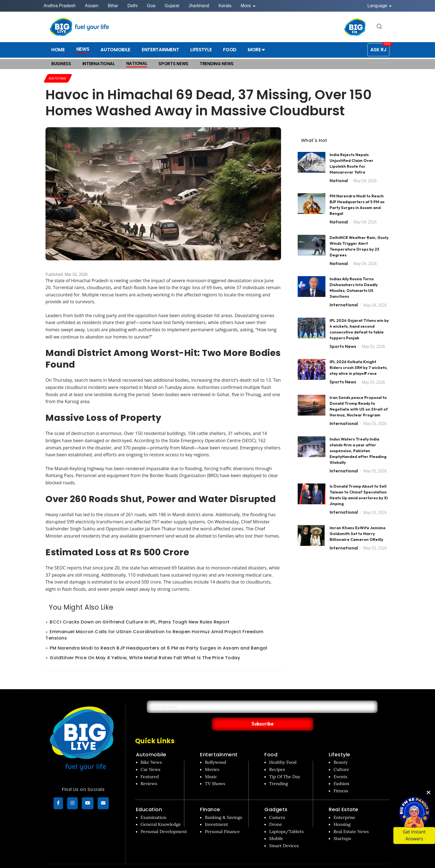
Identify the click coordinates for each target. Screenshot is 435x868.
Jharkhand (199, 6)
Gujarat (172, 6)
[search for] (379, 27)
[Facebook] (58, 804)
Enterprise (344, 806)
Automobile (151, 743)
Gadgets (276, 798)
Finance (210, 798)
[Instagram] (72, 804)
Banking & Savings (223, 806)
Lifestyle (340, 743)
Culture (341, 758)
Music (211, 765)
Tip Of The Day (285, 765)
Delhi (132, 6)
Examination (154, 806)
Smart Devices (284, 834)
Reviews (149, 772)
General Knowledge (161, 813)
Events (340, 765)
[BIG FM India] (355, 27)
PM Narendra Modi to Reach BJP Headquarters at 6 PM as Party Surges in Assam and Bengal (158, 649)
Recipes (277, 758)
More (248, 6)
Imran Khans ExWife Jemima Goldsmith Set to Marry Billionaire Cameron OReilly (357, 523)
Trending (279, 772)
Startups (342, 827)
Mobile (276, 827)
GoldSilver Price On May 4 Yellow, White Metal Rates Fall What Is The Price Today (145, 658)
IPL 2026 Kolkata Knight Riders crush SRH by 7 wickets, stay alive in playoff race (359, 357)
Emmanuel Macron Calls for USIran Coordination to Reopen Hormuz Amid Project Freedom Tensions (155, 636)
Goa (151, 6)
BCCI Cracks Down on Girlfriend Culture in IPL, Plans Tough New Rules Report (140, 623)
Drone (275, 813)
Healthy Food (283, 751)
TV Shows (215, 772)
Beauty (341, 751)
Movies (212, 758)
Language (380, 6)
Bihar (113, 6)
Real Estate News (351, 820)
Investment (216, 813)
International (344, 294)
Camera (277, 806)
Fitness (341, 779)
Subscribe (315, 712)
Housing (342, 813)
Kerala (225, 6)
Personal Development (164, 820)
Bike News (151, 751)
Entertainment (219, 743)
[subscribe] (103, 804)
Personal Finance (222, 820)
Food (271, 743)
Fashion (341, 772)
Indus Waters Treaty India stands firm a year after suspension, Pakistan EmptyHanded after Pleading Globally (358, 440)
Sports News (343, 336)
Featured (150, 765)
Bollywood (215, 751)
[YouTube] (88, 804)
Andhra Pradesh (60, 6)
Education (149, 798)
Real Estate (344, 798)
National (59, 78)
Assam (92, 6)
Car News (151, 758)
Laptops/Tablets (286, 820)
